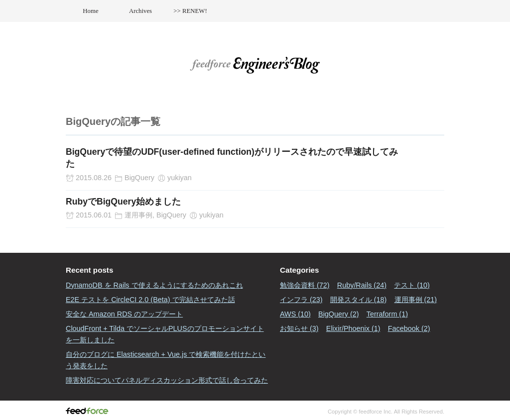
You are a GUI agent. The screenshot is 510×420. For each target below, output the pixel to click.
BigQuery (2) (339, 314)
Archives (140, 11)
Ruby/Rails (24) (362, 285)
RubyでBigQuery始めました (123, 202)
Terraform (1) (387, 314)
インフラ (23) (301, 300)
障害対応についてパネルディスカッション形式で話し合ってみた (167, 380)
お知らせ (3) (299, 328)
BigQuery (139, 178)
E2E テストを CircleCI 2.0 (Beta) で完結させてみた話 (150, 300)
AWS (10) (295, 314)
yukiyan (180, 178)
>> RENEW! (190, 11)
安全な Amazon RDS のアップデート (124, 314)
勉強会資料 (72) (305, 285)
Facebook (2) (409, 328)
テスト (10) (412, 285)
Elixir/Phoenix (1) (353, 328)
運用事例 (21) (416, 300)
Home (90, 11)
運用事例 (138, 215)
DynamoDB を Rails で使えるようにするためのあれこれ (154, 285)
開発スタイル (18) (359, 300)
